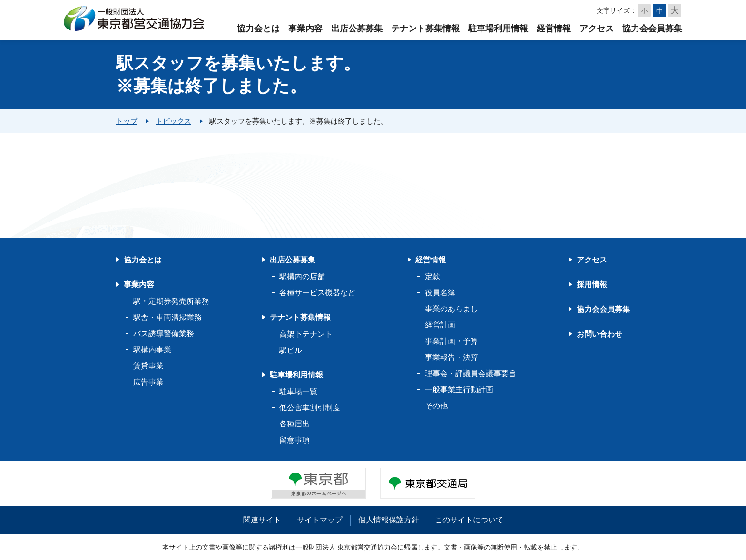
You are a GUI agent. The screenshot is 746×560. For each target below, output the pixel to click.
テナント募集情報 (425, 29)
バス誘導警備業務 (164, 333)
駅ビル (291, 350)
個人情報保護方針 (389, 520)
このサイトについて (469, 520)
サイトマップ (320, 520)
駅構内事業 (152, 350)
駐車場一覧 (298, 391)
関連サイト (262, 520)
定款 (432, 276)
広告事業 (148, 382)
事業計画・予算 (452, 341)
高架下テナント (306, 334)
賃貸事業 (148, 366)
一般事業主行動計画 (459, 390)
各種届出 (294, 424)
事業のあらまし (452, 309)
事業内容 (305, 29)
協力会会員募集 (652, 29)
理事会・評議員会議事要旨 (471, 373)
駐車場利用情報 (498, 29)
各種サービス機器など (317, 293)
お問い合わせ (599, 334)
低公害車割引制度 (310, 408)
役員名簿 (440, 293)
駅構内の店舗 (302, 276)
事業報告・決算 (452, 357)
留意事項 (294, 440)
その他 (436, 406)
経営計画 (440, 325)
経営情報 (554, 29)
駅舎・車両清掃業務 (167, 317)
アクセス (597, 29)
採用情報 (592, 285)
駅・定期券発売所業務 (171, 301)
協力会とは (258, 29)
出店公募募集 (357, 29)
